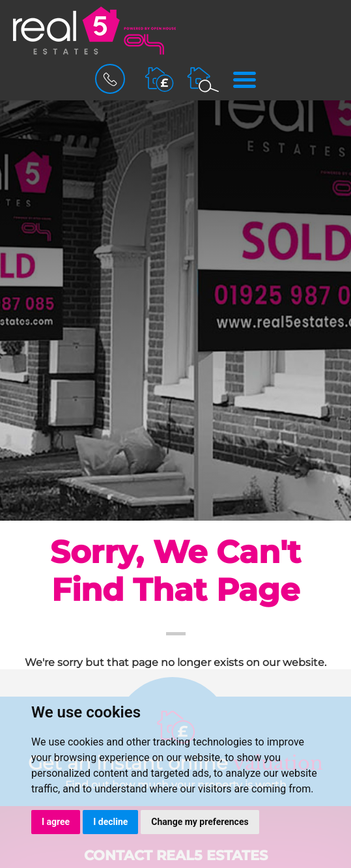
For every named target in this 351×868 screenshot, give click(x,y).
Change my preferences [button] (200, 822)
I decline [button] (110, 822)
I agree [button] (56, 822)
